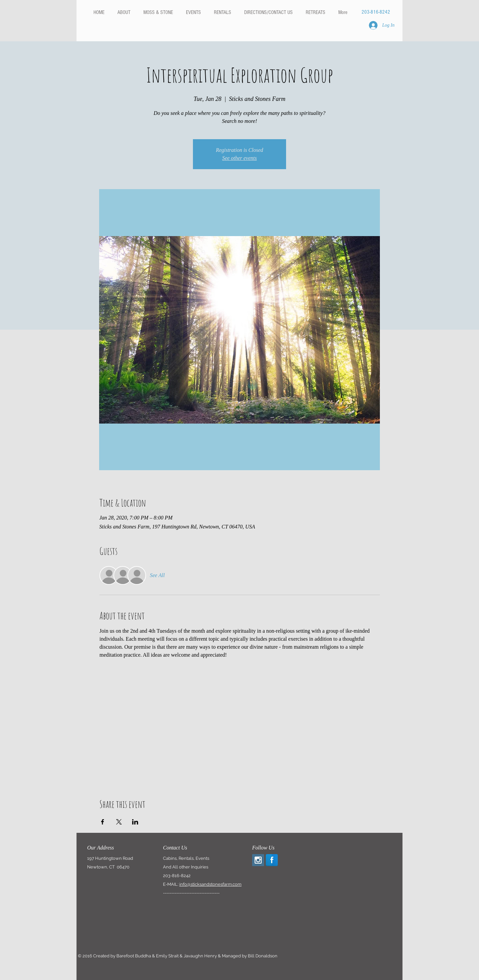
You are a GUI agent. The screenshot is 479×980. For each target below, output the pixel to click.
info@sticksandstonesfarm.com (210, 884)
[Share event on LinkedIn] (135, 822)
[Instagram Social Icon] (258, 860)
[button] (222, 12)
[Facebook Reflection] (272, 860)
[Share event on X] (119, 822)
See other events (239, 158)
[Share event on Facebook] (103, 822)
